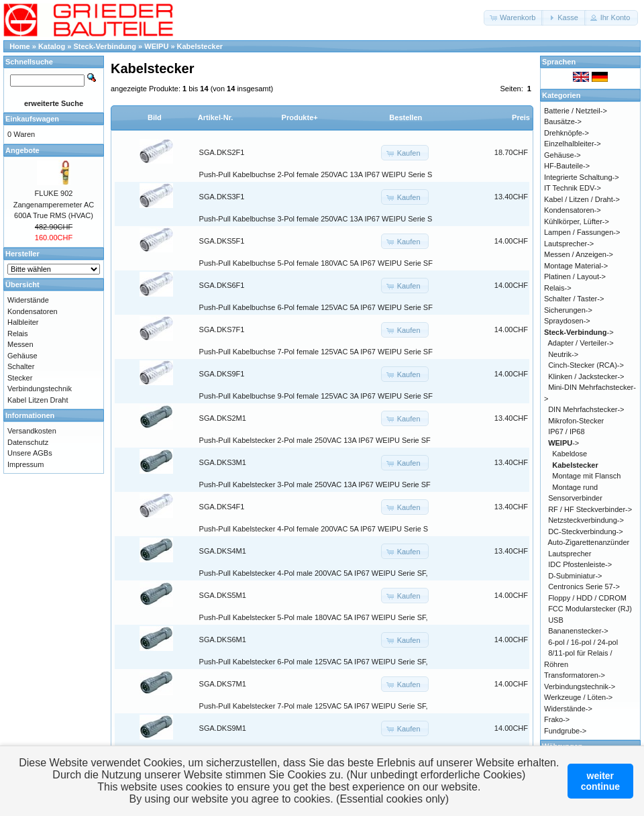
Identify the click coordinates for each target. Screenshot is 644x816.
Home (20, 46)
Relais (18, 334)
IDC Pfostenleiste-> (580, 564)
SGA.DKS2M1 (223, 418)
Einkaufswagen (32, 119)
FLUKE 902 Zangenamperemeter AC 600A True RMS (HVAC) (54, 204)
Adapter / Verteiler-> (581, 343)
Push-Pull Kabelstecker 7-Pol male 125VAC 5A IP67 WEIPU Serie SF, (314, 706)
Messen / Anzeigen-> (579, 254)
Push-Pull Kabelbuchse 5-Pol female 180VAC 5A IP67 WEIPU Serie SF (316, 263)
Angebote (22, 150)
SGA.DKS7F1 (222, 329)
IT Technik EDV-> (573, 188)
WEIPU (156, 46)
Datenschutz (28, 442)
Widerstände (28, 300)
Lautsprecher (570, 554)
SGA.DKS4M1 (223, 551)
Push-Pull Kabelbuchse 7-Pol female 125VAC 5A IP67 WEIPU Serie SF (316, 352)
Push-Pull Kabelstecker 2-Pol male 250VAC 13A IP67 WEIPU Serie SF (315, 440)
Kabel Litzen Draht (38, 400)
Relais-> (558, 288)
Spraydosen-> (567, 321)
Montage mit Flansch (586, 476)
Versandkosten (32, 431)
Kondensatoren (33, 311)
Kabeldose (570, 454)
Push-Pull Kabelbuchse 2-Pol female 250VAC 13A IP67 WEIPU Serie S (316, 174)
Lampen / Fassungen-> (582, 232)
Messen (20, 344)
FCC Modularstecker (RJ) (590, 609)
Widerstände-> (568, 709)
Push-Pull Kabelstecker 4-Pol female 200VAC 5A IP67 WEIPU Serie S (314, 529)
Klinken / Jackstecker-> (586, 376)
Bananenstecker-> (578, 631)
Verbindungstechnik (40, 389)
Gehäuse (22, 356)
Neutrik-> (563, 354)
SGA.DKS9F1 (222, 374)
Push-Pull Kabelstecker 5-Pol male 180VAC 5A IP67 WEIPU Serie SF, (314, 617)
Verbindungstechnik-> (580, 686)
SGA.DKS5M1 (223, 595)
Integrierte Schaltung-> (582, 177)
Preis (521, 117)
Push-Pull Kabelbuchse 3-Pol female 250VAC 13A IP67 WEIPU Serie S (316, 219)
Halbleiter (23, 322)
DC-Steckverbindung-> (586, 531)
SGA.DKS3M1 (223, 462)
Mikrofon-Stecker (576, 421)
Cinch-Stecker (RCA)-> (586, 365)
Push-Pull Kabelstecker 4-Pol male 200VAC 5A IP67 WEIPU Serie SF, (314, 573)
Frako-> (557, 719)
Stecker (20, 378)
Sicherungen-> (568, 310)
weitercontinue (600, 781)
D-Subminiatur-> (575, 576)
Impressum (25, 464)
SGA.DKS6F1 (222, 285)
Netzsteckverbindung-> (586, 520)
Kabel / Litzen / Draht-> (582, 199)
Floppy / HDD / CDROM (587, 598)
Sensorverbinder (575, 498)
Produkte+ (300, 117)
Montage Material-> (576, 266)
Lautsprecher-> (569, 244)
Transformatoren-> (575, 675)
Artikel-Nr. (216, 117)
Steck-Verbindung (105, 46)
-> (579, 332)
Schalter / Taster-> (574, 299)
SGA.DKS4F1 (222, 507)
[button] (514, 18)
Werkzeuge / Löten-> (578, 697)
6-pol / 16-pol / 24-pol (583, 642)
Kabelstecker (200, 46)
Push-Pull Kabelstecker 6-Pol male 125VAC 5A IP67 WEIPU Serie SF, (314, 662)
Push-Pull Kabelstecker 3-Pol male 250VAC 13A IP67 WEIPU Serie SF (315, 484)
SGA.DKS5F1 (222, 241)
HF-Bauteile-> (567, 166)
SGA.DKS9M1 (223, 728)
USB (556, 620)
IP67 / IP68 (566, 431)
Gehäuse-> (562, 155)
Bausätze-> (563, 121)
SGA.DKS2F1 (222, 152)
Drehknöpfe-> (567, 133)
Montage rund (575, 487)
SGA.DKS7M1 (223, 684)
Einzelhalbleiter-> (573, 144)
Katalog (52, 46)
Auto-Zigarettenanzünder (589, 542)
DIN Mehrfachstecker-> (586, 409)
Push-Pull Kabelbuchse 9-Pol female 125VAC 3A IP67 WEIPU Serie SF (316, 396)
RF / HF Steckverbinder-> (590, 509)
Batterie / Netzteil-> (576, 111)
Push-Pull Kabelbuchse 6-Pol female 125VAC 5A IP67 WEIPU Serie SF (316, 307)
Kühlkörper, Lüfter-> (577, 221)
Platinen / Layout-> (575, 276)
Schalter (21, 366)
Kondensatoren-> (573, 210)
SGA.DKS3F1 (222, 197)
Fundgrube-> (565, 731)
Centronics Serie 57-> (584, 586)
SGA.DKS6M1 (223, 640)
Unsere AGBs (30, 453)
